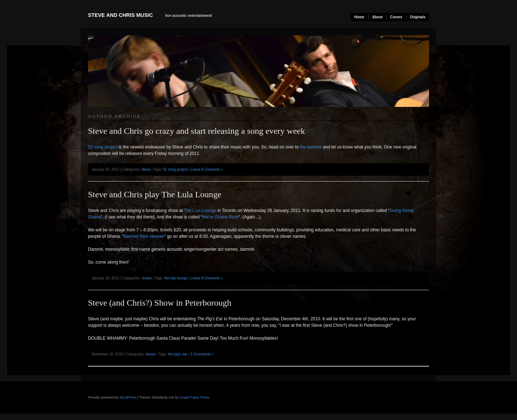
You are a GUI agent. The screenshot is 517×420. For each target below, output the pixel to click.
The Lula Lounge (200, 211)
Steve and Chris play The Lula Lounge (155, 194)
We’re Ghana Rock (220, 217)
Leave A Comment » (207, 169)
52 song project (103, 147)
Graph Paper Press (194, 397)
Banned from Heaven (144, 236)
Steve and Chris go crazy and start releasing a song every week (196, 131)
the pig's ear (178, 354)
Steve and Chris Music (120, 15)
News (146, 169)
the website (311, 147)
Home (359, 17)
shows (146, 278)
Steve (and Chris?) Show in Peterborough (160, 303)
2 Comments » (202, 354)
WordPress (128, 397)
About (378, 17)
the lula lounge (176, 278)
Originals (418, 17)
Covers (396, 17)
